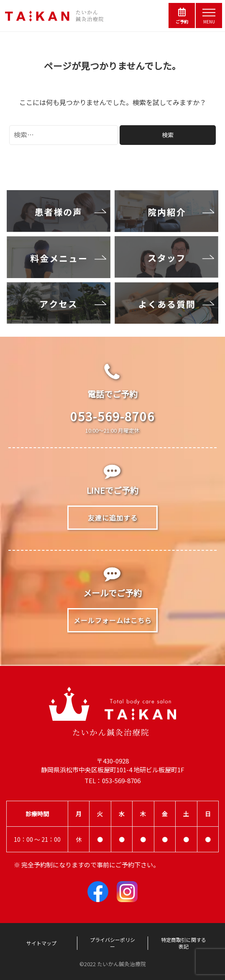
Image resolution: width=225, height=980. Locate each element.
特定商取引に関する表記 (184, 943)
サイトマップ (41, 943)
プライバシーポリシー (112, 943)
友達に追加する (113, 518)
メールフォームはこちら (113, 620)
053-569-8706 (112, 416)
